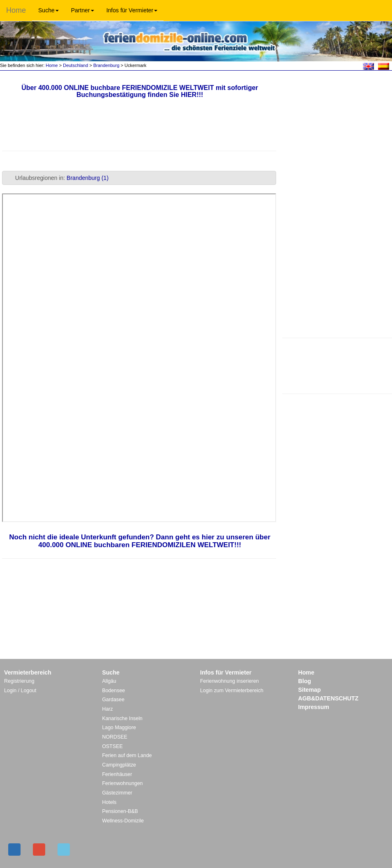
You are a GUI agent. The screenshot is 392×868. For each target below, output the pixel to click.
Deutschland (75, 65)
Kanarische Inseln (122, 718)
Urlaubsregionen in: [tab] (57, 178)
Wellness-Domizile (123, 821)
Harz (108, 709)
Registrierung (19, 681)
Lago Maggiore (119, 728)
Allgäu (109, 681)
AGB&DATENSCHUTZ (329, 698)
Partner (83, 10)
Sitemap (310, 690)
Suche (48, 10)
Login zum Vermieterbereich (232, 691)
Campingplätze (119, 765)
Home (16, 10)
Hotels (110, 802)
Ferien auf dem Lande (127, 755)
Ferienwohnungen (123, 783)
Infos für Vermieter (132, 10)
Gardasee (113, 700)
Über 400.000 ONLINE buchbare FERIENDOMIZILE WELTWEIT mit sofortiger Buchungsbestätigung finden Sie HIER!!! (140, 91)
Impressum (314, 707)
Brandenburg (106, 65)
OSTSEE (113, 746)
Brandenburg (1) (88, 178)
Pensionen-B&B (120, 811)
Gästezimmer (117, 793)
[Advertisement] (337, 365)
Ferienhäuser (117, 774)
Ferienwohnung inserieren (229, 681)
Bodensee (114, 691)
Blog (305, 681)
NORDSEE (115, 737)
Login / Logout (20, 691)
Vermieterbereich (28, 672)
